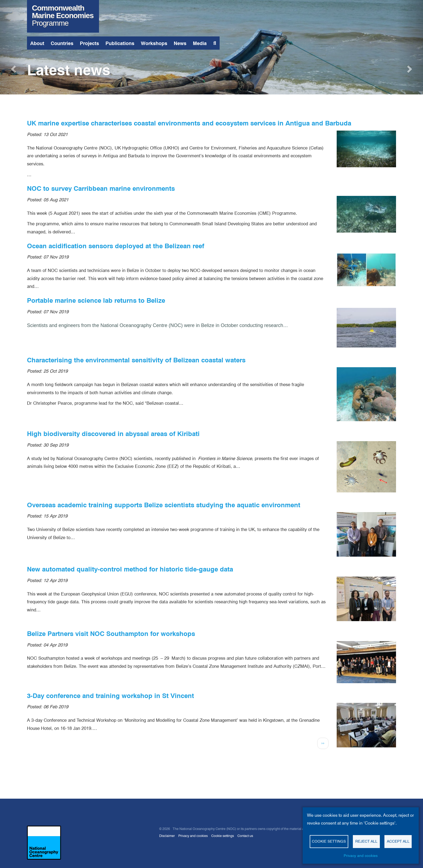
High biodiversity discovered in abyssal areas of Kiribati (113, 434)
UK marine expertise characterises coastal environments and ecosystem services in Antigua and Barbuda (189, 123)
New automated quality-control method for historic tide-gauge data (130, 569)
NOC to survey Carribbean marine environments (101, 188)
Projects (89, 43)
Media (200, 43)
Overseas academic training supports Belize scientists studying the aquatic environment (164, 505)
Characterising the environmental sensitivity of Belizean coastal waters (136, 360)
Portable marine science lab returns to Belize (96, 300)
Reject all (366, 841)
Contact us (245, 836)
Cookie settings (223, 836)
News (180, 43)
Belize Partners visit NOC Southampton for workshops (111, 634)
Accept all (398, 841)
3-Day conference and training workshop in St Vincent (110, 696)
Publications (120, 43)
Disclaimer (167, 836)
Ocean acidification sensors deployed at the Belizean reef (116, 246)
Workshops (154, 43)
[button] (13, 67)
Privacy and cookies (193, 836)
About (37, 43)
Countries (62, 43)
